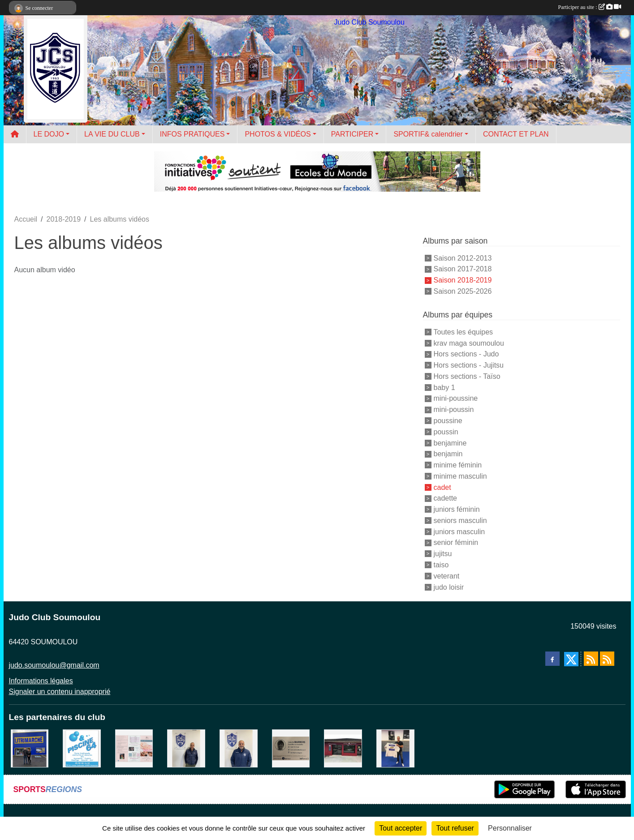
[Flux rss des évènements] (607, 659)
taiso (441, 565)
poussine (448, 421)
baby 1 (444, 387)
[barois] (291, 748)
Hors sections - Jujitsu (469, 365)
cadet (442, 487)
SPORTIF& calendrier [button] (428, 134)
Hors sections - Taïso (467, 376)
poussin (446, 432)
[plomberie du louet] (239, 748)
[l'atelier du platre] (395, 748)
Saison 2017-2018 (463, 269)
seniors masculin (460, 521)
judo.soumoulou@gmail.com (54, 665)
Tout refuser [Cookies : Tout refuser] (455, 828)
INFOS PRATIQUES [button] (192, 134)
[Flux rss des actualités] (591, 659)
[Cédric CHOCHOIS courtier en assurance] (186, 748)
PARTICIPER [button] (352, 134)
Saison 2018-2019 (463, 280)
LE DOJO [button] (49, 134)
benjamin (448, 454)
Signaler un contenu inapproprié (60, 692)
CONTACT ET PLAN (516, 134)
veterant (447, 576)
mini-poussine (456, 398)
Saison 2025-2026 (463, 291)
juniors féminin (457, 509)
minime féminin (458, 465)
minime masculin (460, 476)
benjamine (450, 443)
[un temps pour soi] (134, 748)
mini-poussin (454, 409)
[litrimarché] (30, 748)
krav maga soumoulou (469, 343)
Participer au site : (590, 7)
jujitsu (443, 554)
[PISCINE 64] (82, 748)
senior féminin (456, 542)
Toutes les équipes (464, 332)
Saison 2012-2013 (463, 258)
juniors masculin (459, 531)
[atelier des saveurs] (343, 748)
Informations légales (41, 681)
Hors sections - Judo (466, 354)
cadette (445, 498)
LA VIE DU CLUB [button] (112, 134)
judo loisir (449, 587)
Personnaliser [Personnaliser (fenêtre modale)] (510, 828)
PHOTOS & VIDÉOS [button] (278, 134)
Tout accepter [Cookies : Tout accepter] (401, 828)
